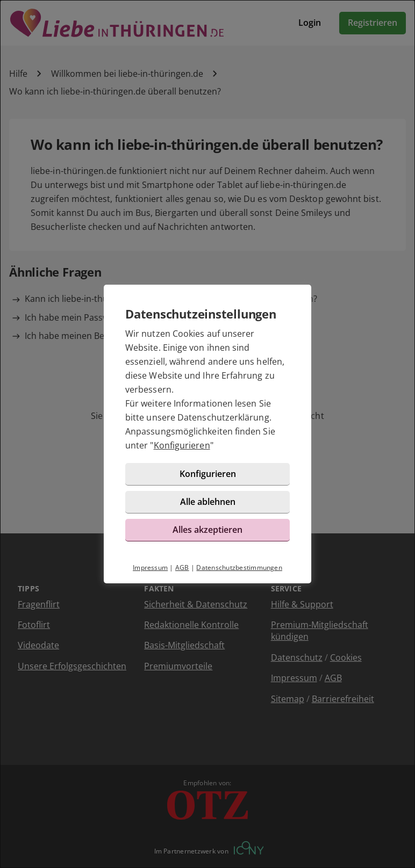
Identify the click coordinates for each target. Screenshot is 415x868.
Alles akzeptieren (207, 530)
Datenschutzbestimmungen (239, 567)
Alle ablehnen (208, 502)
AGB (182, 567)
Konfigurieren (182, 445)
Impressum (150, 567)
